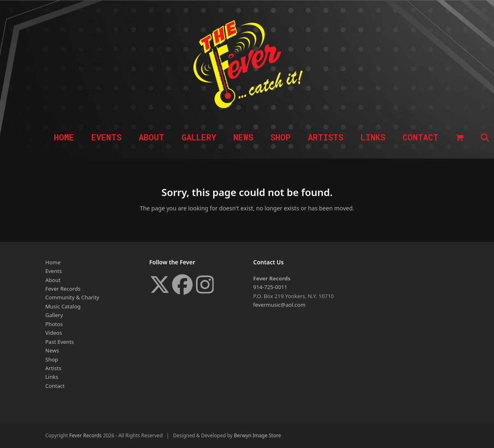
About (53, 280)
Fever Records (63, 289)
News (52, 350)
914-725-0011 (270, 287)
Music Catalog (63, 306)
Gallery (54, 315)
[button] (460, 138)
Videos (54, 333)
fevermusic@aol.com (279, 305)
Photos (54, 324)
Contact (55, 386)
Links (52, 377)
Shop (52, 359)
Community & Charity (72, 297)
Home (53, 262)
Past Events (60, 342)
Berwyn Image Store (257, 435)
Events (54, 271)
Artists (53, 368)
